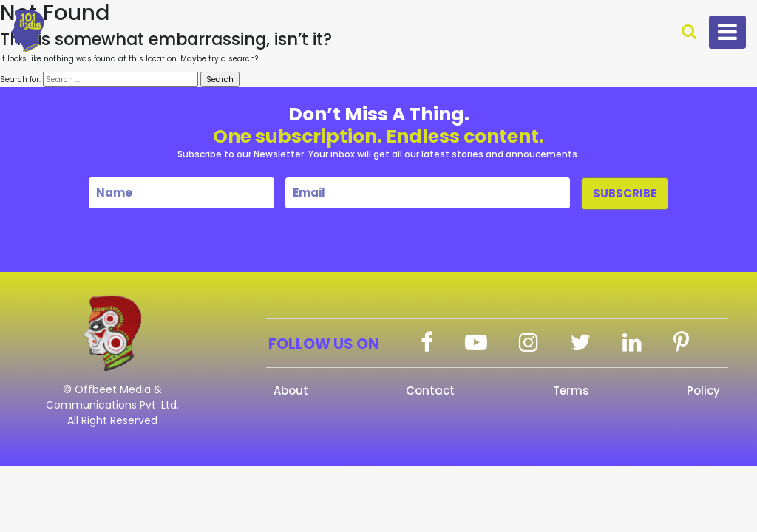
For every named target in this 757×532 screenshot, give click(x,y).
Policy (703, 391)
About (291, 391)
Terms (571, 391)
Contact (430, 391)
